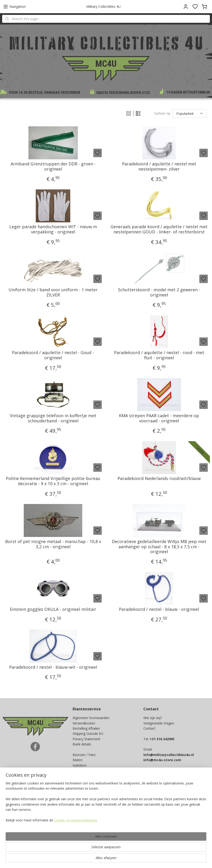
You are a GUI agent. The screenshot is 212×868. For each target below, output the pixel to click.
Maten (78, 760)
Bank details (82, 744)
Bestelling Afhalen (86, 728)
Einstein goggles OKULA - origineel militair (53, 609)
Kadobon (80, 765)
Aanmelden (85, 800)
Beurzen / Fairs (84, 755)
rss (137, 859)
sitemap (127, 859)
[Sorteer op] (189, 114)
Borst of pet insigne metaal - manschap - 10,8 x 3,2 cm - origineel (53, 544)
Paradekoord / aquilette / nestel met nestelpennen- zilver (159, 166)
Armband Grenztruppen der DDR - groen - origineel (53, 166)
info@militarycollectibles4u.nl (169, 755)
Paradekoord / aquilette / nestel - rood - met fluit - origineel (159, 355)
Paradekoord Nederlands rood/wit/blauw (159, 479)
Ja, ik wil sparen (18, 835)
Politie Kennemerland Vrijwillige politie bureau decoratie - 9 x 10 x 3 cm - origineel (53, 481)
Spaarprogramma (86, 770)
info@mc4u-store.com (162, 760)
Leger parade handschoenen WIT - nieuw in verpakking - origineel (53, 229)
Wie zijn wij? (153, 718)
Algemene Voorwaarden (91, 718)
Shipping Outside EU (88, 734)
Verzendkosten (84, 723)
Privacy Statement (86, 739)
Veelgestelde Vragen (159, 723)
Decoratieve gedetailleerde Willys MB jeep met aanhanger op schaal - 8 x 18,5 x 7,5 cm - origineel (159, 547)
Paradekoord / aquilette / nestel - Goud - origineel (53, 355)
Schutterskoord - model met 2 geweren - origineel (159, 292)
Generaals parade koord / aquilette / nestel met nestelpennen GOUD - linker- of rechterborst (159, 229)
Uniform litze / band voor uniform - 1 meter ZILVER (53, 292)
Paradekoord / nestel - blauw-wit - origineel (53, 667)
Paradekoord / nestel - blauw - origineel (159, 609)
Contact (149, 728)
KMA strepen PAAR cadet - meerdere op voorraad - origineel (159, 418)
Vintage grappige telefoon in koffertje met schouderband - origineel (53, 418)
